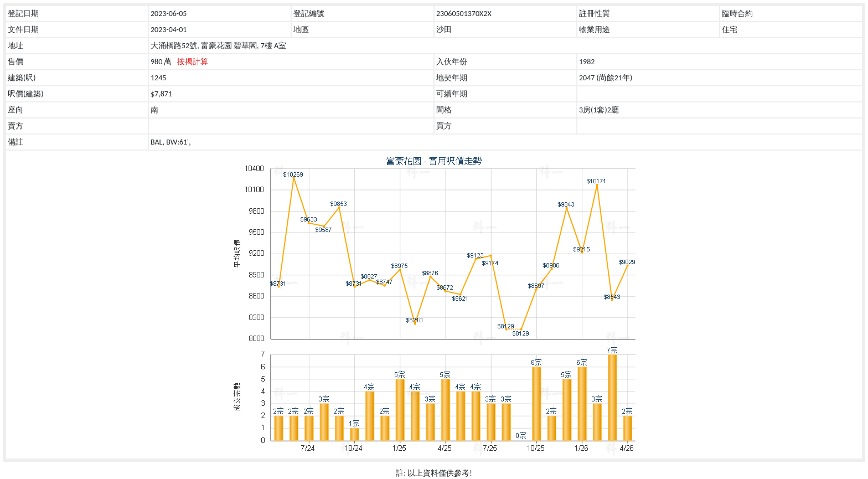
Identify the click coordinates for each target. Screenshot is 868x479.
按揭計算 (193, 62)
